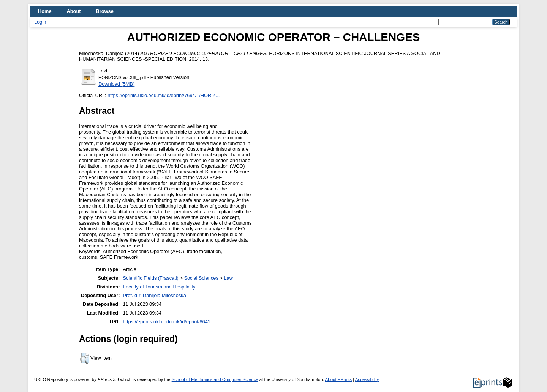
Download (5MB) (116, 84)
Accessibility (367, 379)
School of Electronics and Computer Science (215, 379)
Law (228, 278)
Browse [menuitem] (105, 11)
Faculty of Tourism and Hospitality (159, 287)
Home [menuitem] (45, 11)
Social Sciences (201, 278)
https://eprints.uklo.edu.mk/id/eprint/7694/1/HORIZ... (164, 95)
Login (40, 22)
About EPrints (338, 379)
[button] (85, 358)
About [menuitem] (74, 11)
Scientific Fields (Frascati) (150, 278)
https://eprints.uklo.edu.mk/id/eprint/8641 (166, 322)
